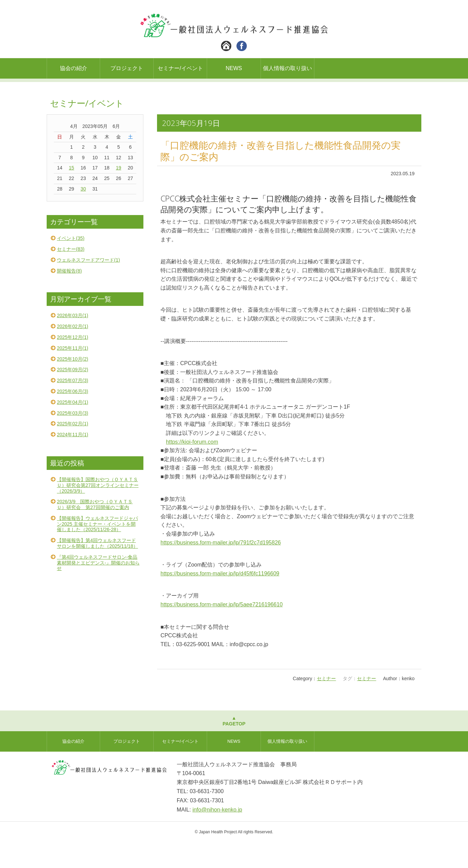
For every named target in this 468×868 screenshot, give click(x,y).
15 (72, 194)
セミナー (326, 704)
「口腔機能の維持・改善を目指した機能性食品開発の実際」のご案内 (280, 177)
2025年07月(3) (73, 406)
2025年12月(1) (73, 363)
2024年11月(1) (73, 460)
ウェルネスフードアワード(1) (88, 286)
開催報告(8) (69, 297)
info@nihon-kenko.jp (217, 836)
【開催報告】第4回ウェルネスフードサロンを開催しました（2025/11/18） (97, 569)
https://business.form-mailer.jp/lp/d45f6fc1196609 (220, 599)
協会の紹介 (74, 68)
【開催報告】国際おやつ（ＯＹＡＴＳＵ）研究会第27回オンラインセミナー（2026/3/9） (98, 511)
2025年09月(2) (73, 395)
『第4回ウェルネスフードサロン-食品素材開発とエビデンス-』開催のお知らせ (98, 589)
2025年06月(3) (73, 417)
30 (83, 215)
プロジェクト (127, 68)
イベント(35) (71, 264)
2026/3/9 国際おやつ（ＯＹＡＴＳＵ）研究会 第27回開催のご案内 (95, 530)
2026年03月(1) (73, 341)
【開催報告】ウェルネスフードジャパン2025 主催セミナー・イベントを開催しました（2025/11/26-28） (97, 550)
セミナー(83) (71, 275)
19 (119, 194)
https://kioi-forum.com (192, 468)
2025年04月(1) (73, 428)
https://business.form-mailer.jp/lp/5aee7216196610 (221, 630)
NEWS (234, 68)
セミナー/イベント (180, 68)
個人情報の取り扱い (287, 68)
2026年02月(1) (73, 352)
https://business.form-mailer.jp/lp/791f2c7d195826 (221, 568)
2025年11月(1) (73, 374)
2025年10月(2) (73, 385)
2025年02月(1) (73, 449)
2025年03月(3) (73, 439)
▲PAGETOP (234, 747)
